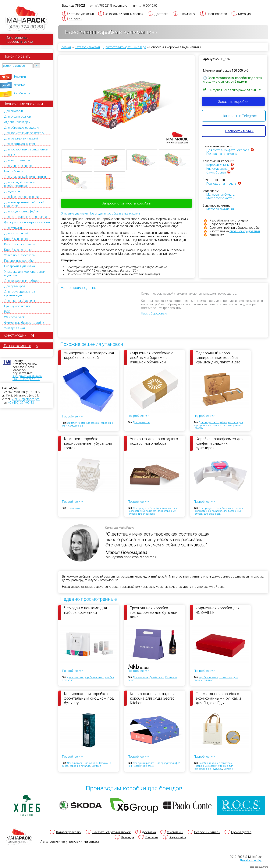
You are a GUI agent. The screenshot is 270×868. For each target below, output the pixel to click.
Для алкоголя (14, 111)
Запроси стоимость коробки (127, 203)
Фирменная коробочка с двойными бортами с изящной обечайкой (152, 357)
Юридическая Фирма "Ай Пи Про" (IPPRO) (27, 378)
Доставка (161, 14)
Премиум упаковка (17, 306)
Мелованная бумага (220, 195)
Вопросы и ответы (207, 832)
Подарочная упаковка (20, 266)
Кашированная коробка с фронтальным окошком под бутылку (89, 698)
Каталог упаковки (81, 14)
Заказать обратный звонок (124, 14)
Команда (244, 14)
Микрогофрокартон (220, 198)
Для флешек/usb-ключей (21, 197)
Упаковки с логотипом (20, 255)
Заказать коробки (233, 102)
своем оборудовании (245, 231)
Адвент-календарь (17, 122)
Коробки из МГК (218, 165)
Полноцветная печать (221, 184)
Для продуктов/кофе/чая (22, 211)
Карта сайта (178, 837)
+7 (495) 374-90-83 (21, 403)
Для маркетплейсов (18, 166)
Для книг (10, 155)
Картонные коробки (89, 423)
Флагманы (21, 85)
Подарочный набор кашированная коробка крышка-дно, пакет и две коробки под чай (218, 357)
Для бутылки (13, 228)
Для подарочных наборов (22, 281)
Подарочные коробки (19, 261)
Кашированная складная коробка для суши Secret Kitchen (152, 698)
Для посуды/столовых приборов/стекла (20, 184)
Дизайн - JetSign (251, 860)
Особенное (22, 93)
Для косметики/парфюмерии (24, 133)
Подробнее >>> (73, 416)
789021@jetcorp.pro (26, 399)
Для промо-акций (16, 233)
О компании (188, 14)
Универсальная (15, 328)
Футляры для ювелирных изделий (27, 222)
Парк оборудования (155, 313)
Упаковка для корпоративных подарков (218, 424)
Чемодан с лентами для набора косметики (85, 610)
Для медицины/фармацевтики (25, 177)
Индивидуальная (218, 169)
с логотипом (74, 508)
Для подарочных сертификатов (26, 149)
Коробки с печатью (18, 250)
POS (7, 312)
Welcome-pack (14, 317)
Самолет (72, 423)
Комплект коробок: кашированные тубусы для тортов (88, 443)
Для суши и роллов (18, 117)
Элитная (208, 680)
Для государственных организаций (20, 293)
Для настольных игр (18, 160)
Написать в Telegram (239, 116)
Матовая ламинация (220, 209)
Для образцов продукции (22, 127)
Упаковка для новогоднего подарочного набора (154, 441)
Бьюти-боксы (14, 171)
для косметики (75, 677)
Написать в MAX (239, 131)
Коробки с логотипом (19, 244)
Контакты (75, 19)
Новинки (20, 77)
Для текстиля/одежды (20, 301)
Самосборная (216, 172)
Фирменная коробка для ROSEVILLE (218, 610)
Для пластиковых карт (20, 144)
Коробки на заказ (17, 239)
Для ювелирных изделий (21, 138)
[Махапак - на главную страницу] (27, 18)
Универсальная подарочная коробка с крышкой (89, 355)
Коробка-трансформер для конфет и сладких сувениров (220, 443)
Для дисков (12, 191)
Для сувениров (15, 286)
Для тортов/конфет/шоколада (26, 217)
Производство (217, 14)
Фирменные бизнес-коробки (24, 323)
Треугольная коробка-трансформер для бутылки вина (154, 612)
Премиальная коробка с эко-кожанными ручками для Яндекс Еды (218, 698)
